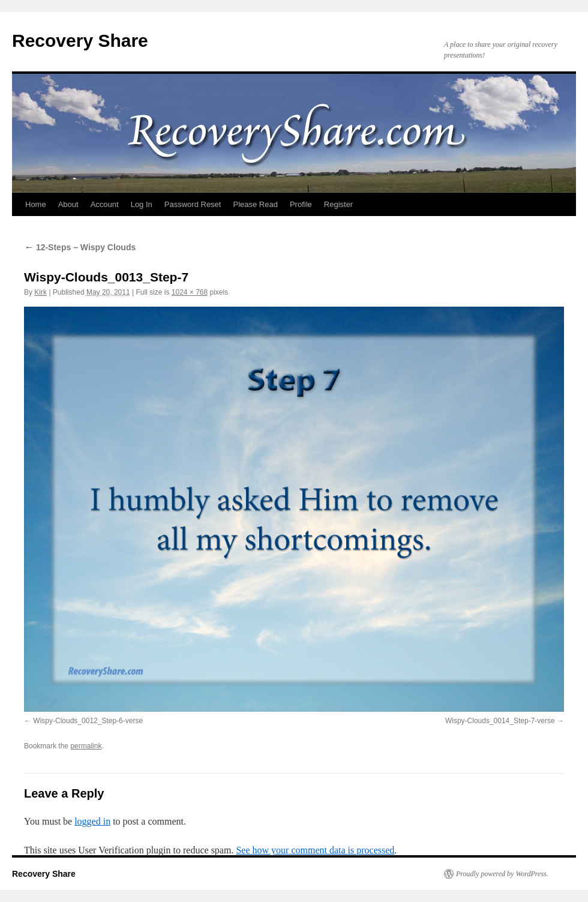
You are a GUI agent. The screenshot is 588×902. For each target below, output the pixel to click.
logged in (92, 821)
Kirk (40, 292)
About (68, 204)
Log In (142, 204)
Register (338, 204)
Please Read (255, 204)
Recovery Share (80, 41)
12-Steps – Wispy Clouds (80, 247)
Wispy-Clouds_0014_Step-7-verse (500, 721)
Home (36, 204)
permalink (86, 746)
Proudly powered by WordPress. (502, 874)
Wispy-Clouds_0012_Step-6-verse (88, 721)
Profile (301, 204)
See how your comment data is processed (315, 850)
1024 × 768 (190, 292)
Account (105, 204)
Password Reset (193, 204)
